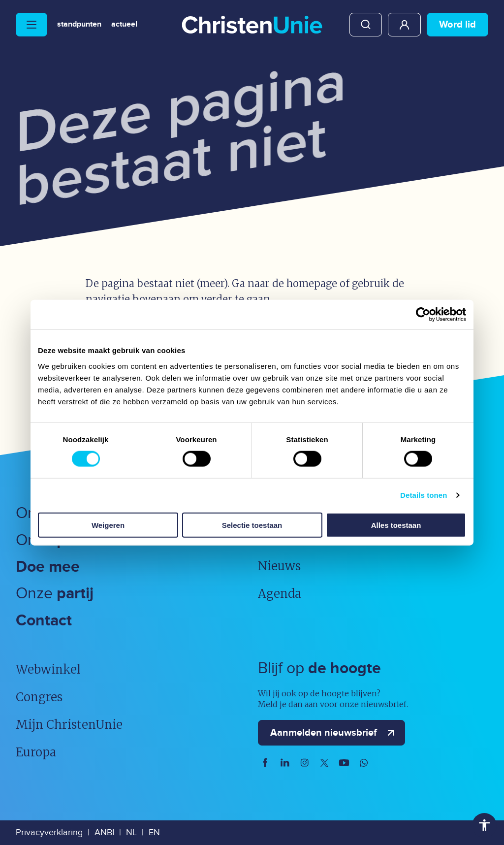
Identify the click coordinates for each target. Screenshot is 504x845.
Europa (36, 752)
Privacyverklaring (49, 832)
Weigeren (108, 525)
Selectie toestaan (252, 525)
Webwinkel (48, 669)
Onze (55, 594)
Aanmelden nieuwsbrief (334, 733)
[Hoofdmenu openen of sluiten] (31, 25)
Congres (39, 697)
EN (154, 832)
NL (131, 832)
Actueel (124, 25)
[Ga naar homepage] (252, 26)
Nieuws (279, 566)
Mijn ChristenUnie (404, 25)
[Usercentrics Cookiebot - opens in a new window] (423, 315)
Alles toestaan (396, 525)
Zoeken (366, 25)
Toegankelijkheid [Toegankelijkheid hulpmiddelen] (484, 825)
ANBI (104, 832)
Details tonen (424, 495)
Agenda (280, 594)
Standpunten (79, 25)
